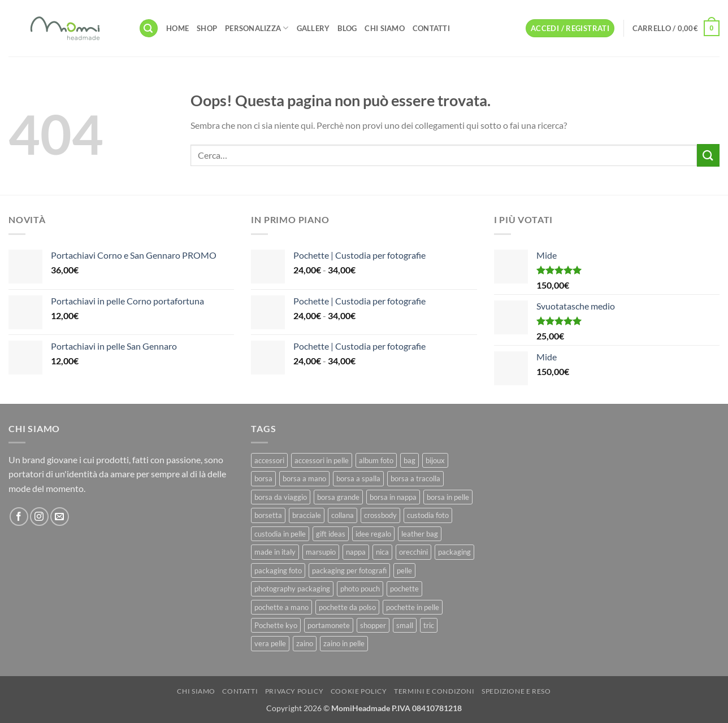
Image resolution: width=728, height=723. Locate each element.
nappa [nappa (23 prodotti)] (356, 552)
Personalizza (257, 28)
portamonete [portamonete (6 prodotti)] (329, 625)
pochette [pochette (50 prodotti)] (404, 589)
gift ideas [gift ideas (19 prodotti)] (331, 534)
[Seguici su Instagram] (39, 517)
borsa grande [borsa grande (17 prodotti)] (338, 497)
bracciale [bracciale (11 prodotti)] (307, 515)
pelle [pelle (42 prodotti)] (404, 570)
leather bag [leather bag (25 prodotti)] (420, 534)
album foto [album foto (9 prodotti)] (376, 460)
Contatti (431, 28)
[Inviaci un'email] (60, 517)
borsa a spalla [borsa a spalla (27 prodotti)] (358, 478)
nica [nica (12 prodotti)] (382, 552)
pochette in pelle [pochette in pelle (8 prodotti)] (413, 607)
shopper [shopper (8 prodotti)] (373, 625)
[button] (149, 29)
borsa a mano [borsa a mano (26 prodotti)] (304, 478)
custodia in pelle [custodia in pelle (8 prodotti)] (280, 534)
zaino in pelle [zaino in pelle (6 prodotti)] (344, 643)
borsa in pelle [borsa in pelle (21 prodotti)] (448, 497)
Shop (207, 28)
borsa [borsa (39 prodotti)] (263, 478)
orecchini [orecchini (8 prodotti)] (413, 552)
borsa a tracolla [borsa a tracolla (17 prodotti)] (415, 478)
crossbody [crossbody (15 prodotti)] (380, 515)
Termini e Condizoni (434, 691)
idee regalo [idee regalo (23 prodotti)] (373, 534)
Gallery (313, 28)
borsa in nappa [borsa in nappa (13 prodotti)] (393, 497)
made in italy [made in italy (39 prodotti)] (275, 552)
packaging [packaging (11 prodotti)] (454, 552)
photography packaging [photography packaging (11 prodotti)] (292, 589)
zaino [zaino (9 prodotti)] (305, 643)
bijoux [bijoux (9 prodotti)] (435, 460)
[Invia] (708, 155)
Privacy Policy (294, 691)
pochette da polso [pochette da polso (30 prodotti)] (347, 607)
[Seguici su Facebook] (19, 517)
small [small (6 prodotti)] (405, 625)
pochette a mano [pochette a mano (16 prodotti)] (281, 607)
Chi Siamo (384, 28)
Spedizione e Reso (516, 691)
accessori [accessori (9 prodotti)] (269, 460)
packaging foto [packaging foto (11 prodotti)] (278, 570)
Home (177, 28)
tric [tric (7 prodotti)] (429, 625)
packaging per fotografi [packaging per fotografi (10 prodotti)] (349, 570)
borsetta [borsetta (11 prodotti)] (268, 515)
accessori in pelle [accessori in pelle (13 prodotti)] (322, 460)
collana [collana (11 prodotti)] (343, 515)
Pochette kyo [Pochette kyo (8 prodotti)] (276, 625)
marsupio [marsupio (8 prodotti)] (321, 552)
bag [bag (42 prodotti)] (409, 460)
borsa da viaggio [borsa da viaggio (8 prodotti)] (281, 497)
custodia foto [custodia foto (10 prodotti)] (428, 515)
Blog (347, 28)
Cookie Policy (359, 691)
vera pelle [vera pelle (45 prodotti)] (270, 643)
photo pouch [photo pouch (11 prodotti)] (360, 589)
